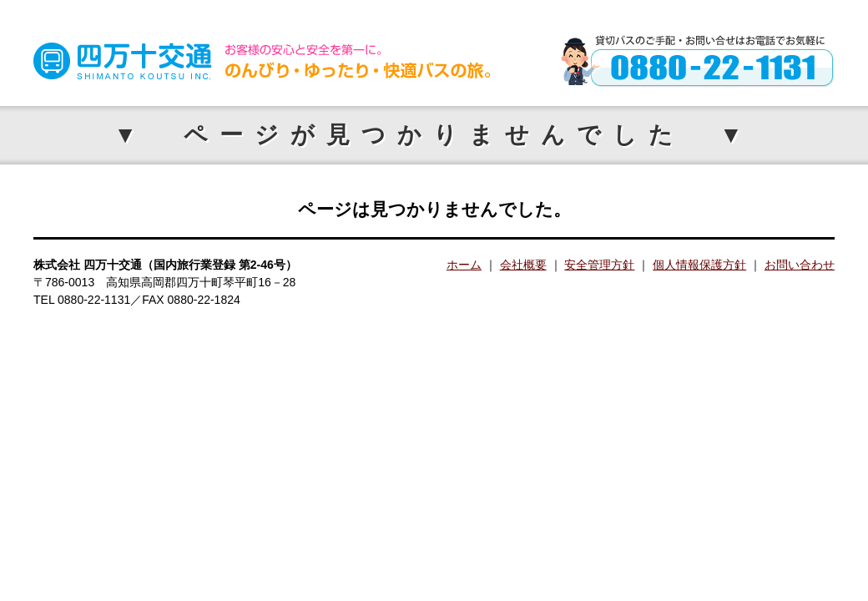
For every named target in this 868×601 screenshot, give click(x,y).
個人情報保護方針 (699, 265)
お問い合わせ (800, 265)
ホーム (464, 265)
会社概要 (523, 265)
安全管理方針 (599, 265)
